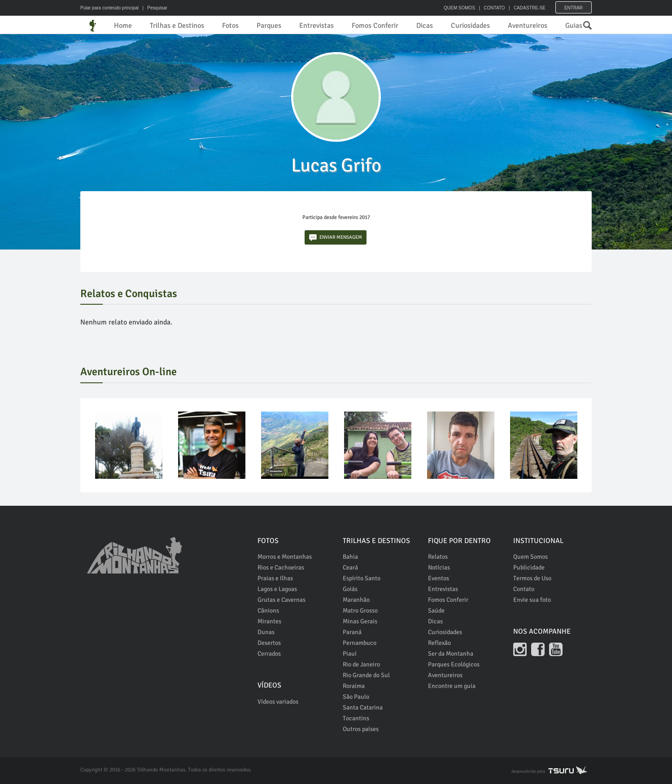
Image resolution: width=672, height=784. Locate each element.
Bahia (350, 557)
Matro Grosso (360, 611)
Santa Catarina (363, 707)
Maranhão (356, 600)
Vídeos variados (278, 702)
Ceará (350, 567)
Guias (574, 26)
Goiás (350, 589)
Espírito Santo (362, 578)
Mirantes (269, 621)
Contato (524, 589)
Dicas (425, 26)
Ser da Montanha (451, 654)
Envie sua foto (532, 600)
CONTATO (494, 8)
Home (123, 26)
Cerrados (269, 654)
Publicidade (529, 567)
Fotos (230, 26)
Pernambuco (360, 643)
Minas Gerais (360, 621)
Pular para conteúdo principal (109, 8)
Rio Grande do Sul (366, 675)
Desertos (269, 643)
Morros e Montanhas (285, 557)
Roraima (354, 686)
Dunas (266, 632)
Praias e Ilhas (275, 578)
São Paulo (356, 697)
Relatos (438, 557)
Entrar (574, 8)
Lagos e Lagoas (277, 589)
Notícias (439, 567)
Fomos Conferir (375, 26)
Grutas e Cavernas (281, 600)
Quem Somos (530, 557)
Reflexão (439, 643)
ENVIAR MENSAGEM (336, 238)
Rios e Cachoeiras (281, 567)
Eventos (439, 578)
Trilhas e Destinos (177, 26)
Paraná (352, 632)
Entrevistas (316, 26)
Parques (269, 26)
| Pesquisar (154, 8)
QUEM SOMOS (459, 8)
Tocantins (356, 718)
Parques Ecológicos (454, 664)
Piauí (350, 654)
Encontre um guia (452, 686)
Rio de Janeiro (361, 664)
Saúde (436, 611)
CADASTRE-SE (530, 8)
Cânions (268, 611)
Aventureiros (528, 26)
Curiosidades (470, 26)
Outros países (361, 729)
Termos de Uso (532, 578)
